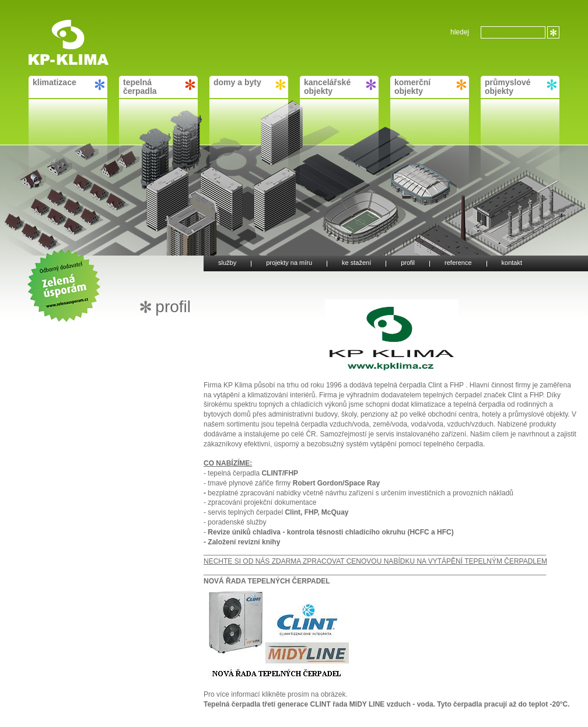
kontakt (512, 263)
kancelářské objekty (340, 87)
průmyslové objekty (521, 87)
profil (408, 263)
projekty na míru (289, 263)
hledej (460, 32)
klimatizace (69, 84)
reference (458, 263)
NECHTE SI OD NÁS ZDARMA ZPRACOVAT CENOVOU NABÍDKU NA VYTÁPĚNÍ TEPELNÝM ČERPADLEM (375, 561)
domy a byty (249, 84)
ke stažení (356, 263)
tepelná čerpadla (159, 87)
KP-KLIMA (54, 23)
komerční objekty (430, 87)
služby (227, 263)
